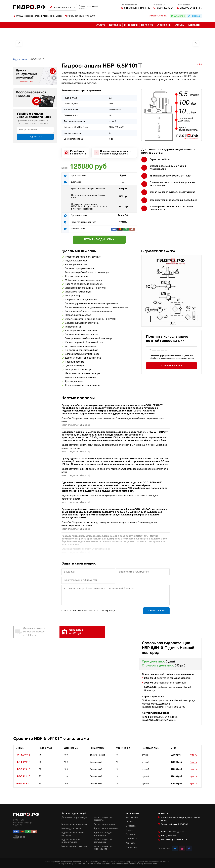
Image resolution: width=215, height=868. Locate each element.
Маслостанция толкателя (74, 846)
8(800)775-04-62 (172, 832)
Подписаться (35, 137)
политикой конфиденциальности (143, 864)
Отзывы (180, 25)
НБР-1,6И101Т (23, 762)
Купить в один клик (99, 240)
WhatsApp (179, 16)
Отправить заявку (172, 366)
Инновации (131, 25)
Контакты (194, 25)
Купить (193, 755)
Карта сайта (132, 818)
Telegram (196, 16)
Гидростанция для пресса (74, 824)
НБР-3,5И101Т (23, 769)
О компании (164, 25)
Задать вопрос (156, 611)
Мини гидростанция (71, 829)
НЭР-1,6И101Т (23, 755)
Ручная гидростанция (104, 824)
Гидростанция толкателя (106, 829)
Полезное (147, 25)
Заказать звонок (158, 16)
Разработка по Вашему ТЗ (78, 153)
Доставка (115, 25)
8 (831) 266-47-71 (165, 8)
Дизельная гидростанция (74, 818)
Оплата (101, 25)
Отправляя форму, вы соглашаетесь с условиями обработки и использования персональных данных (172, 357)
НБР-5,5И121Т (23, 777)
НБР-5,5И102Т (23, 784)
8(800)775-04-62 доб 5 (191, 8)
